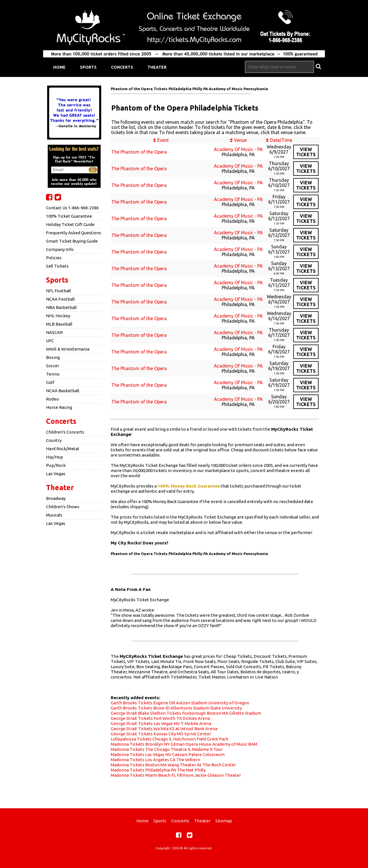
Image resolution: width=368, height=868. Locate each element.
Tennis (53, 374)
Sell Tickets (57, 266)
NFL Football (59, 291)
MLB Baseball (59, 324)
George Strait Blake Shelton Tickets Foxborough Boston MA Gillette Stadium (186, 713)
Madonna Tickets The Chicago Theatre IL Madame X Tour (167, 749)
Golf (50, 382)
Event (163, 140)
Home (59, 67)
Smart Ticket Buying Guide (72, 241)
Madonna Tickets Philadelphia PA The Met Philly (158, 770)
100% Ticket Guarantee (69, 216)
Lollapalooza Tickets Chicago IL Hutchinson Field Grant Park (169, 739)
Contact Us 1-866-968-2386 (72, 208)
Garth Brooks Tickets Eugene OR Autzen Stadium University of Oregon (180, 703)
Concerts (122, 67)
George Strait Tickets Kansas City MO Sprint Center (161, 734)
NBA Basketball (61, 307)
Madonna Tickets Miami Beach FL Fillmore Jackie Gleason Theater (176, 775)
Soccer (53, 366)
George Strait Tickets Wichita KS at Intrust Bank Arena (164, 729)
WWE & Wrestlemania (68, 349)
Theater (157, 67)
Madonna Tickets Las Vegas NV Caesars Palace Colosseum (168, 754)
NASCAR (54, 332)
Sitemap (224, 821)
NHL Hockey (58, 316)
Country (54, 440)
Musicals (54, 515)
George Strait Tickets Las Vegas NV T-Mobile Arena (161, 723)
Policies (54, 258)
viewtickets (306, 152)
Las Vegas (56, 474)
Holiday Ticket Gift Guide (70, 224)
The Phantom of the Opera (139, 152)
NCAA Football (60, 299)
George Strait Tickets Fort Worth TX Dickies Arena (160, 718)
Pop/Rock (56, 465)
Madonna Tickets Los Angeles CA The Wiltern (155, 760)
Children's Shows (63, 507)
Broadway (56, 498)
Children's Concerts (65, 432)
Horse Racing (59, 407)
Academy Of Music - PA (238, 149)
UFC (50, 341)
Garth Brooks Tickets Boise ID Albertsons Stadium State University (176, 708)
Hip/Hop (54, 457)
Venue (240, 140)
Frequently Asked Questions (74, 233)
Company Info (60, 249)
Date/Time (281, 140)
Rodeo (52, 399)
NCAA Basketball (63, 391)
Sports (88, 67)
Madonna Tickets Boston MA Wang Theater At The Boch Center (173, 765)
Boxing (53, 357)
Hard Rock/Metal (63, 449)
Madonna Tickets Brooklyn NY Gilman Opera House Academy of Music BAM (184, 744)
